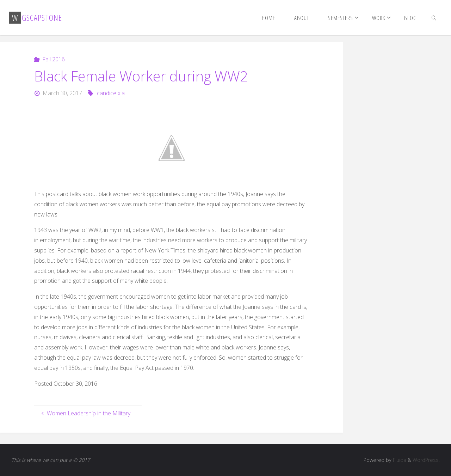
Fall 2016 (54, 59)
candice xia (111, 93)
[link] (434, 18)
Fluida (399, 460)
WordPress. (426, 460)
